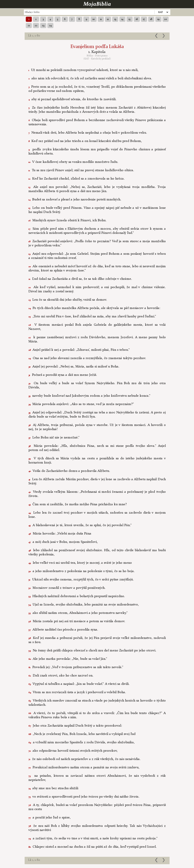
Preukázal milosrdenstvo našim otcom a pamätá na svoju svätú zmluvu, (84, 767)
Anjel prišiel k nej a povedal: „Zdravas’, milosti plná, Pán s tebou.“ (79, 350)
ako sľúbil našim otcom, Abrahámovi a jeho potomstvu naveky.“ (78, 613)
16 (137, 19)
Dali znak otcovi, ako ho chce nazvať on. (61, 676)
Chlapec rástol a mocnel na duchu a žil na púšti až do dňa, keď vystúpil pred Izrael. (93, 847)
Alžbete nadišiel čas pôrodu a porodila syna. (63, 630)
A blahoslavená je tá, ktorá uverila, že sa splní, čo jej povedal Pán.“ (80, 525)
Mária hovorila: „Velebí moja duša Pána (60, 534)
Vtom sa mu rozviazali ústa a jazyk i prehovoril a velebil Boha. (77, 692)
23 (43, 25)
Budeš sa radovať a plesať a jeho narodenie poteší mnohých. (75, 199)
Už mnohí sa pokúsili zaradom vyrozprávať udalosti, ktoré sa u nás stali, (83, 70)
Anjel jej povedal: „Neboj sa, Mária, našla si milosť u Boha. (74, 367)
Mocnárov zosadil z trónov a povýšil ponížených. (67, 588)
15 (129, 19)
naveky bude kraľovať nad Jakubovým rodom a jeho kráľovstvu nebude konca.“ (89, 396)
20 (165, 19)
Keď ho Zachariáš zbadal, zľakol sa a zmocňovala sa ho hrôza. (77, 179)
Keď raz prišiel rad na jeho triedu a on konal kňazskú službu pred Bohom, (85, 141)
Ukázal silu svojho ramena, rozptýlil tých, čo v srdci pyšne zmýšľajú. (81, 579)
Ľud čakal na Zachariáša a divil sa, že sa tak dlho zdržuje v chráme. (80, 279)
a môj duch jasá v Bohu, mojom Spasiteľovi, (63, 542)
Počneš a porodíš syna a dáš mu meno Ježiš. (63, 375)
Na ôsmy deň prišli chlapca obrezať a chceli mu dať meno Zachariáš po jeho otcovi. (92, 650)
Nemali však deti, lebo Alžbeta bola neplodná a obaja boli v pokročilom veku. (88, 133)
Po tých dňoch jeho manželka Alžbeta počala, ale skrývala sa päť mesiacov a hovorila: (94, 308)
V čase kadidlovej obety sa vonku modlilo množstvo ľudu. (73, 162)
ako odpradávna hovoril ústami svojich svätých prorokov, (73, 751)
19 (158, 19)
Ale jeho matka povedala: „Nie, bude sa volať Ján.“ (68, 659)
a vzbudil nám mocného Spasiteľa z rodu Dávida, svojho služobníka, (82, 742)
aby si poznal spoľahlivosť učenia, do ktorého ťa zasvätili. (72, 99)
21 (29, 25)
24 (50, 25)
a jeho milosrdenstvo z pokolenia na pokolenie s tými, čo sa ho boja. (82, 571)
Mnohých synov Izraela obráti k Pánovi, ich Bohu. (67, 220)
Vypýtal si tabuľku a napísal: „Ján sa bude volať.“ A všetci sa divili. (79, 684)
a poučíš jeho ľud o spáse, (50, 818)
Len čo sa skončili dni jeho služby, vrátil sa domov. (68, 300)
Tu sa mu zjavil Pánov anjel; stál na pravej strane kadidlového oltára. (81, 170)
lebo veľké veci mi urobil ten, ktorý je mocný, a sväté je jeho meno (80, 563)
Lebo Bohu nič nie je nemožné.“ (54, 438)
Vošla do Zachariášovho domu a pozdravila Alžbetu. (69, 471)
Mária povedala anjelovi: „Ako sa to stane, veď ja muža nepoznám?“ (81, 404)
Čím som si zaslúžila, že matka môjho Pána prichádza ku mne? (78, 504)
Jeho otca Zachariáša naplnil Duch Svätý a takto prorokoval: (75, 726)
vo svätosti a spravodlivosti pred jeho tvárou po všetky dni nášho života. (84, 797)
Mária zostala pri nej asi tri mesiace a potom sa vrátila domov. (77, 621)
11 (101, 19)
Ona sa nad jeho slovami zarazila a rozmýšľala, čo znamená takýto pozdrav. (87, 358)
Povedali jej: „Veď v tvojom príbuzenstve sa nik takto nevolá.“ (76, 667)
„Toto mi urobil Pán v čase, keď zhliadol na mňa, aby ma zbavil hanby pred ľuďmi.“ (92, 316)
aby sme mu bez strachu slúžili (53, 788)
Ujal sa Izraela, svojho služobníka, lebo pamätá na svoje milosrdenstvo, (84, 605)
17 (144, 19)
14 (122, 19)
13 (115, 19)
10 (94, 19)
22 (36, 25)
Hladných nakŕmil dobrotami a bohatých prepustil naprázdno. (77, 596)
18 (151, 19)
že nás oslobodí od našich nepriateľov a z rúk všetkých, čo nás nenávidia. (84, 759)
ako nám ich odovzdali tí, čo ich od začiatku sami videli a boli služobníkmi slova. (90, 78)
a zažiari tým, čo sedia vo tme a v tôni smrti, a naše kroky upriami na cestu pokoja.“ (93, 838)
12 (108, 19)
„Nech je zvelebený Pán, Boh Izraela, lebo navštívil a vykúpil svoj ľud (82, 734)
